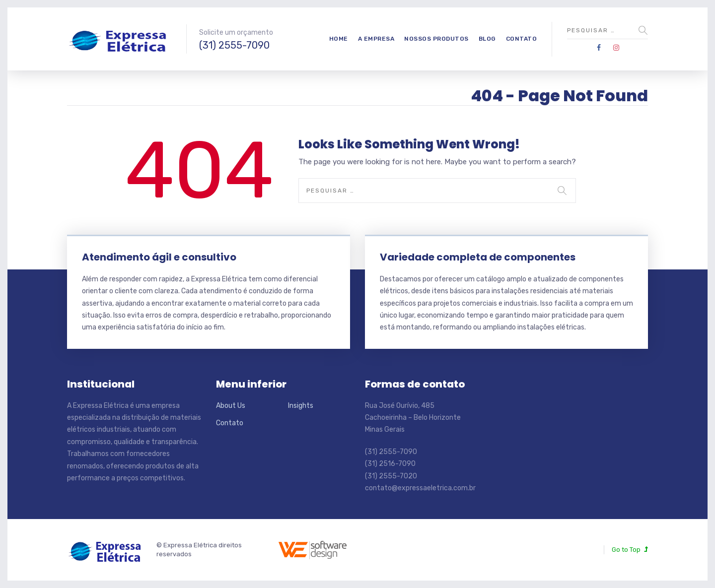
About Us (231, 406)
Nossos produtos (436, 39)
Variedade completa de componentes (478, 257)
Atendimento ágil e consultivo (159, 257)
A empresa (376, 39)
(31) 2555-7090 (234, 45)
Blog (487, 39)
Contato (522, 39)
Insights (301, 406)
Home (339, 39)
